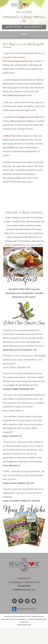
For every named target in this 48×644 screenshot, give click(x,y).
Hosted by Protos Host (24, 641)
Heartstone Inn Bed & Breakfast (24, 12)
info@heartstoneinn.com (24, 603)
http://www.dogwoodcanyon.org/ (18, 74)
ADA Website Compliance (24, 626)
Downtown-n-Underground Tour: (19, 130)
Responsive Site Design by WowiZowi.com (14, 636)
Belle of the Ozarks (13, 149)
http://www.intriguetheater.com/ (17, 108)
